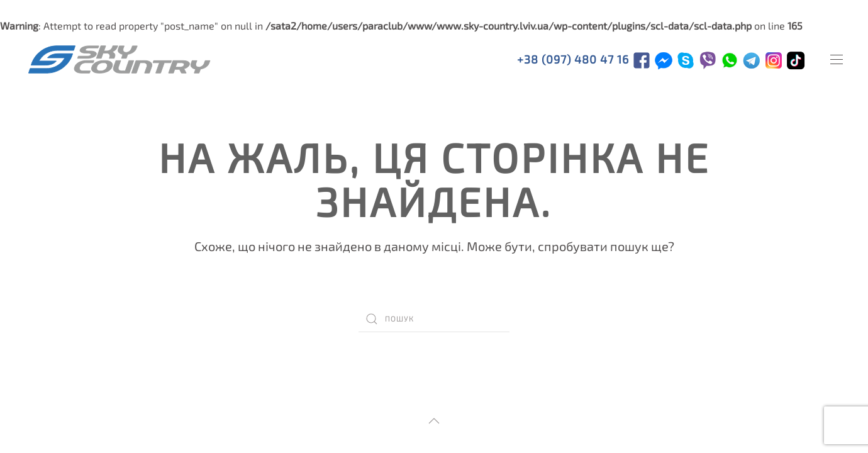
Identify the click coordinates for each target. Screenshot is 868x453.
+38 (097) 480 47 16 (575, 59)
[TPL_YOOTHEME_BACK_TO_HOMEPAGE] (120, 60)
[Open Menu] (837, 60)
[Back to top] (434, 421)
